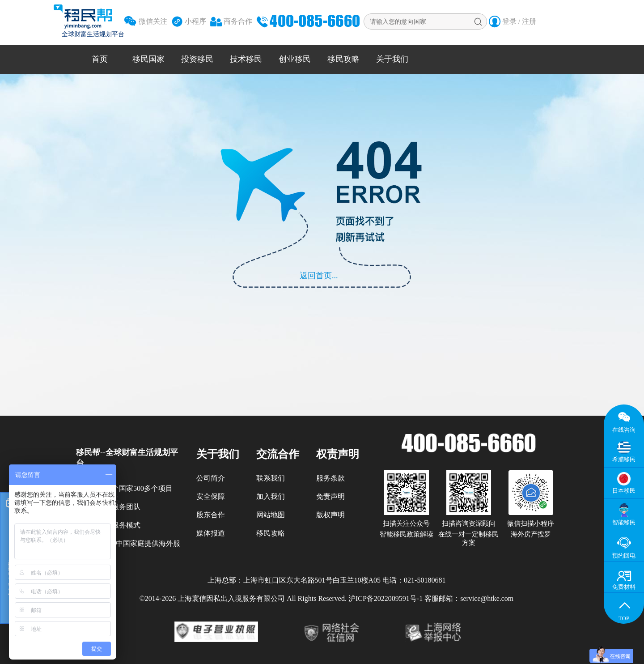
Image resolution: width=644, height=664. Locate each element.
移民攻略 (343, 59)
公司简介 (211, 478)
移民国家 (148, 59)
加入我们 (271, 496)
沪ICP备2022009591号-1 (386, 598)
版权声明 (330, 515)
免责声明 (330, 496)
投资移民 (197, 59)
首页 (100, 59)
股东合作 (211, 515)
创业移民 (295, 59)
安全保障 (211, 496)
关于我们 (392, 59)
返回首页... (319, 276)
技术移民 (246, 59)
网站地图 (271, 515)
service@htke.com (487, 598)
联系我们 (271, 478)
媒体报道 (211, 533)
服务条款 (330, 478)
